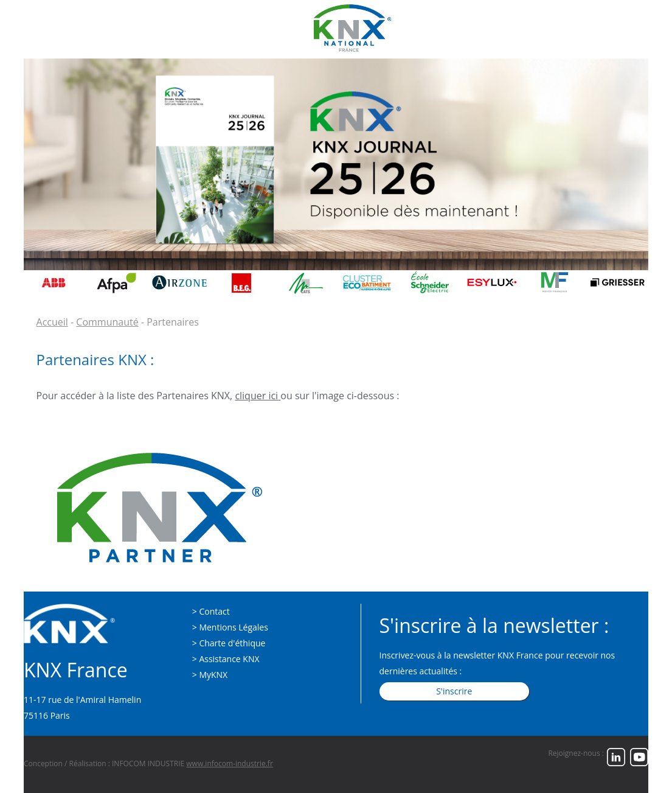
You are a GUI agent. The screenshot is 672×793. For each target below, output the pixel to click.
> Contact (211, 611)
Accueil (52, 322)
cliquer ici (258, 396)
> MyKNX (210, 675)
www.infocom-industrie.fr (229, 763)
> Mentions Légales (230, 627)
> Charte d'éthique (229, 643)
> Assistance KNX (226, 659)
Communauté (107, 322)
